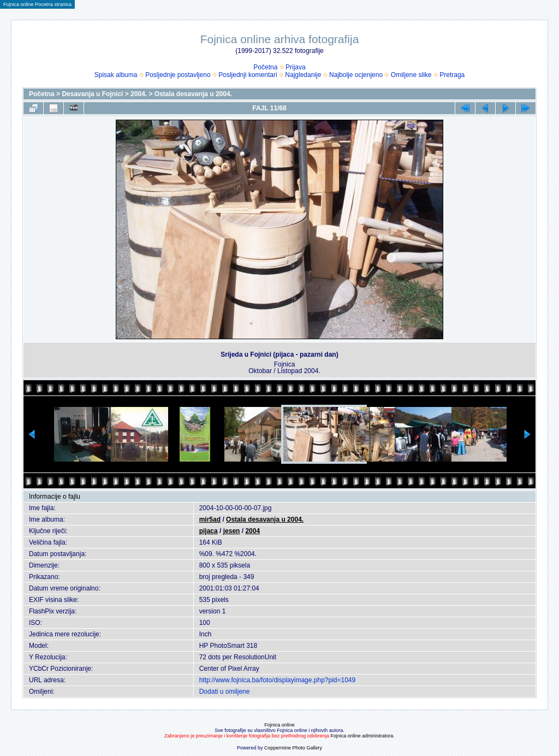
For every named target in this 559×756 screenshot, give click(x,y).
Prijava (296, 67)
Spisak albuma (116, 75)
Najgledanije (303, 75)
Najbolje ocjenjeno (356, 75)
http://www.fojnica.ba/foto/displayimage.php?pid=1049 (278, 680)
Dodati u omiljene (225, 692)
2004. (139, 94)
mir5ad (210, 519)
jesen (232, 531)
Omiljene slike (411, 75)
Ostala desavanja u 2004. (193, 94)
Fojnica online (279, 725)
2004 (252, 531)
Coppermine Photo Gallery (293, 748)
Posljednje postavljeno (178, 75)
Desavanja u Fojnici (92, 94)
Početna (265, 67)
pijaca (209, 531)
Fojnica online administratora (362, 736)
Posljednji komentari (248, 75)
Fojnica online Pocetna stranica (37, 4)
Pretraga (452, 75)
